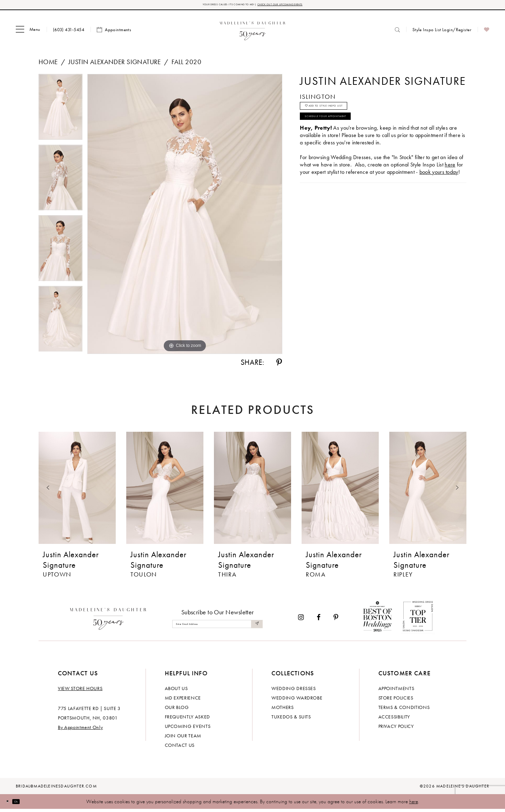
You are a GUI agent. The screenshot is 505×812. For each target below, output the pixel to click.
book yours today (439, 193)
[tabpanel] (60, 112)
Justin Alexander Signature (115, 65)
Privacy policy (396, 729)
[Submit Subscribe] (255, 627)
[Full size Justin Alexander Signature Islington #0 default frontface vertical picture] (185, 217)
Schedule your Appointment (349, 134)
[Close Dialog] (11, 804)
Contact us (180, 748)
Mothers (283, 710)
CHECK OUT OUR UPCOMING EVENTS (301, 6)
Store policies (396, 701)
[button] (28, 33)
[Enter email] (217, 627)
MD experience (183, 701)
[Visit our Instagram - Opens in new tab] (301, 620)
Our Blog (177, 710)
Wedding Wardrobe (297, 701)
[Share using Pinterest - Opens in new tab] (279, 366)
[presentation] (77, 491)
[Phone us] (69, 32)
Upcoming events (188, 729)
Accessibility (394, 719)
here (414, 804)
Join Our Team (183, 738)
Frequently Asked (187, 719)
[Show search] (397, 32)
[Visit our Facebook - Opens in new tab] (319, 620)
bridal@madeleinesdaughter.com (56, 789)
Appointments (396, 691)
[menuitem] (28, 33)
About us (176, 691)
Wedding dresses (294, 691)
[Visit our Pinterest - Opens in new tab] (336, 620)
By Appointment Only (80, 730)
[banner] (253, 32)
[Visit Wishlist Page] (487, 33)
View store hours (80, 691)
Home (48, 65)
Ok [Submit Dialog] (26, 804)
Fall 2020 (186, 65)
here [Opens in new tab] (450, 186)
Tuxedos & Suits (291, 719)
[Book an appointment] (114, 33)
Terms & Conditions (404, 710)
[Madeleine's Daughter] (108, 620)
